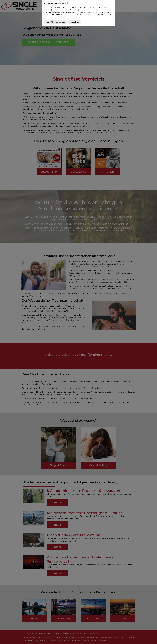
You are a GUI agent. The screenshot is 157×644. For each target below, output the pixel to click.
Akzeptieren (75, 22)
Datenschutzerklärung (67, 17)
